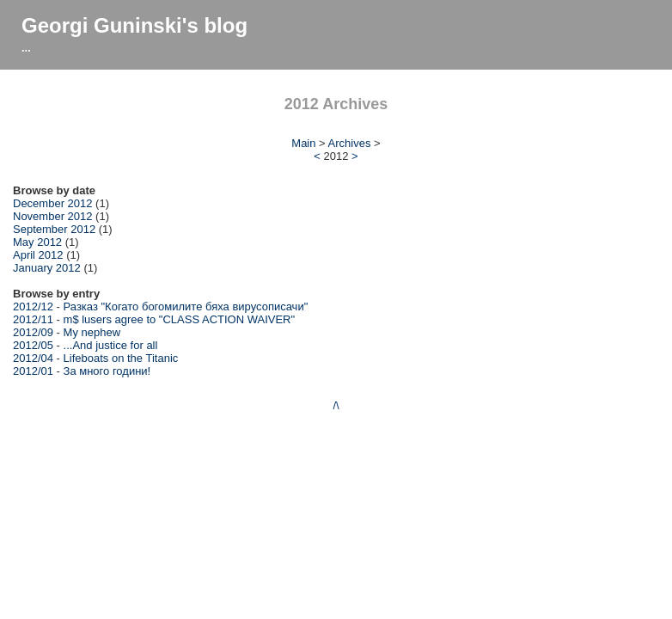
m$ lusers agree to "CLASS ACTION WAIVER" (180, 319)
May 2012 (37, 242)
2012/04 (33, 358)
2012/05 (33, 345)
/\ (336, 405)
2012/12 (33, 306)
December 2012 (53, 203)
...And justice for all (111, 345)
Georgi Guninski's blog (134, 25)
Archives (350, 143)
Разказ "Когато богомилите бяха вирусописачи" (186, 306)
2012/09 (33, 332)
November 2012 (53, 216)
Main (303, 143)
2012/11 (33, 319)
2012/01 (33, 371)
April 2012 (38, 255)
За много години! (107, 371)
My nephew (92, 332)
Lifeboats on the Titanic (121, 358)
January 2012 (47, 268)
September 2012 (54, 229)
